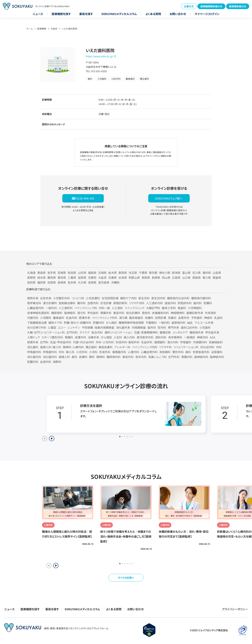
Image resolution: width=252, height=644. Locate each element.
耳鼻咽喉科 (216, 342)
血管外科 (184, 318)
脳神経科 (70, 313)
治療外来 (93, 337)
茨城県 (102, 273)
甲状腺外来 (212, 332)
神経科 (208, 318)
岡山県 (166, 277)
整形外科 (178, 352)
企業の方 (189, 6)
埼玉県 (133, 273)
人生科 (118, 337)
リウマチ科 (165, 347)
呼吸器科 (186, 342)
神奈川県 (165, 273)
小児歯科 (205, 327)
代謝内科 (33, 318)
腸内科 (81, 303)
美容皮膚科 (106, 347)
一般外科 (51, 308)
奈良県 (123, 277)
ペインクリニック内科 (145, 347)
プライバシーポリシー (235, 609)
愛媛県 (217, 277)
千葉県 (143, 273)
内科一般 (104, 308)
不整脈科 (151, 323)
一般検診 (190, 337)
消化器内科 (34, 357)
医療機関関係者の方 (211, 6)
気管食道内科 (201, 352)
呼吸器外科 (50, 352)
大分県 (82, 282)
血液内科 (46, 362)
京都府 (92, 277)
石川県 (197, 273)
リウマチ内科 (137, 303)
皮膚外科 (80, 337)
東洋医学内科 (145, 337)
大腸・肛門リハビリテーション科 (46, 332)
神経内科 (202, 337)
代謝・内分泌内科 (83, 342)
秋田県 (72, 273)
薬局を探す (86, 14)
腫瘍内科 (170, 303)
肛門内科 (72, 332)
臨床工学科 (169, 308)
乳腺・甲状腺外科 (61, 342)
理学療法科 (34, 303)
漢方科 (81, 313)
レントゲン (74, 327)
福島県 (92, 273)
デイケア (85, 332)
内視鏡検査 (139, 327)
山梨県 (217, 273)
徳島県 (197, 277)
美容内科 (119, 313)
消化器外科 (50, 357)
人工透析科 (66, 308)
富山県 (186, 273)
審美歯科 (59, 318)
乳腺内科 (72, 318)
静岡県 (52, 277)
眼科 (92, 357)
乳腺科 (218, 318)
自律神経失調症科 (38, 313)
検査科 (182, 308)
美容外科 (128, 357)
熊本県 (72, 282)
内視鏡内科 (200, 342)
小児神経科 (195, 308)
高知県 (31, 282)
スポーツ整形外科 (52, 337)
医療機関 (42, 29)
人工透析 (117, 308)
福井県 (207, 273)
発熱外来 (33, 298)
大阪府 (54, 29)
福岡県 (41, 282)
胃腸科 (69, 337)
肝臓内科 (99, 323)
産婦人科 (64, 357)
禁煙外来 (33, 342)
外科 (61, 352)
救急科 (146, 313)
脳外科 (152, 327)
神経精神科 (178, 313)
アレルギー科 (122, 347)
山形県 (82, 273)
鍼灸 (190, 323)
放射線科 (165, 352)
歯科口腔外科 (189, 327)
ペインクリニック (134, 308)
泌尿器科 (217, 352)
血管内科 (93, 303)
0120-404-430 (85, 198)
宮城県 (62, 273)
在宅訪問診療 (110, 298)
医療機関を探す (61, 14)
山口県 (186, 277)
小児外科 (82, 352)
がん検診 (111, 323)
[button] (56, 566)
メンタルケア (180, 332)
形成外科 (105, 352)
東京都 (153, 273)
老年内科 (141, 357)
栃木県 (113, 273)
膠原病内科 (178, 323)
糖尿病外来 (197, 332)
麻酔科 (57, 362)
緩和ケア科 (55, 323)
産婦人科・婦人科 (51, 347)
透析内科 (161, 337)
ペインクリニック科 (86, 308)
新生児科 (144, 298)
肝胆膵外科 (185, 303)
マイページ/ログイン (207, 14)
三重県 (72, 277)
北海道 (31, 273)
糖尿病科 (57, 313)
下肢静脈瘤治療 (37, 323)
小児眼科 (46, 318)
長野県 (31, 277)
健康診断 (165, 332)
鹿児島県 (104, 282)
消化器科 (33, 347)
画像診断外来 (195, 313)
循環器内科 (119, 352)
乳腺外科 (147, 342)
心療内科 (134, 352)
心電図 (52, 327)
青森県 (41, 273)
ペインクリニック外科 (105, 318)
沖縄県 (115, 282)
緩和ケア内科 (128, 298)
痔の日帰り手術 (37, 327)
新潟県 (176, 273)
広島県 (176, 277)
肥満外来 (85, 318)
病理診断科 (120, 303)
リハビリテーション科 (186, 347)
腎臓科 (208, 303)
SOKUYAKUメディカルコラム (119, 14)
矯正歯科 (91, 347)
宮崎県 (92, 282)
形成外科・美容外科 (128, 342)
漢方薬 (123, 318)
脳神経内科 (201, 357)
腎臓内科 (33, 362)
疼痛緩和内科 (160, 313)
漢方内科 (173, 342)
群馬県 (123, 273)
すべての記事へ (126, 578)
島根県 (156, 277)
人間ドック (33, 337)
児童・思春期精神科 (146, 332)
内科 (219, 347)
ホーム (29, 29)
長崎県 (62, 282)
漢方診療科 (50, 303)
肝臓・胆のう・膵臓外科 (78, 323)
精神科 (101, 357)
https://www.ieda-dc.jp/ (99, 56)
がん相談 (106, 337)
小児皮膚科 (93, 298)
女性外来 (46, 298)
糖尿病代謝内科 (201, 298)
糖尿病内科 (114, 357)
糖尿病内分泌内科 (178, 298)
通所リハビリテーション (118, 332)
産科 (74, 357)
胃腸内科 (187, 357)
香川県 (207, 277)
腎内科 (162, 327)
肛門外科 (174, 357)
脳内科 (198, 303)
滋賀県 (82, 277)
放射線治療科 (67, 303)
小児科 (93, 352)
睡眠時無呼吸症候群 (131, 323)
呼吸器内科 (34, 352)
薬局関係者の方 (238, 6)
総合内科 (97, 332)
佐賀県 (52, 282)
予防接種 (87, 327)
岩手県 (52, 273)
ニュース (38, 14)
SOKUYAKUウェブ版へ (169, 198)
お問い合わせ (178, 14)
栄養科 (149, 318)
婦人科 (70, 352)
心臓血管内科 (36, 308)
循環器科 (160, 342)
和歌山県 (134, 277)
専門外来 (173, 327)
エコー (62, 327)
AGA (213, 337)
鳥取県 (146, 277)
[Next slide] (52, 439)
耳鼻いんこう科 (157, 357)
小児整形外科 (61, 298)
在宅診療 (106, 303)
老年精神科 (175, 337)
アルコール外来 (204, 323)
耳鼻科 (172, 318)
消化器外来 (123, 327)
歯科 (188, 352)
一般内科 (164, 323)
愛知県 (62, 277)
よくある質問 (153, 14)
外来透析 (211, 313)
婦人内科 (129, 337)
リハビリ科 (78, 298)
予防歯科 (197, 318)
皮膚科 (83, 357)
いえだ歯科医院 (70, 29)
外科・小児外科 (105, 342)
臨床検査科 (136, 318)
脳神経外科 (217, 357)
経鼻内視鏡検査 (104, 327)
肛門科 (44, 342)
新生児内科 (158, 298)
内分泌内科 (207, 347)
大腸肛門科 (153, 308)
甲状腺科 (93, 313)
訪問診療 (161, 318)
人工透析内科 (155, 303)
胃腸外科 (106, 313)
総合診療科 (133, 313)
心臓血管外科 (149, 352)
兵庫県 (113, 277)
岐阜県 (41, 277)
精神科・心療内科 (73, 347)
